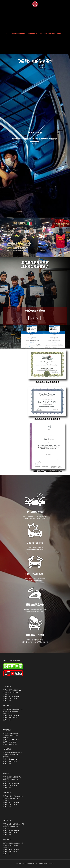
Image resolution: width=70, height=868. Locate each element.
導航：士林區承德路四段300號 (12, 690)
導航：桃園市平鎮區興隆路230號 (13, 709)
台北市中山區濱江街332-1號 (15, 824)
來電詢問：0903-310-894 (11, 736)
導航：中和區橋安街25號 (11, 734)
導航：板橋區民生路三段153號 (12, 777)
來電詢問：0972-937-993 (11, 755)
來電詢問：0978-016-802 (11, 692)
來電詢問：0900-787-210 (11, 798)
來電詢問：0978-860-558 (11, 845)
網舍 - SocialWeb (49, 864)
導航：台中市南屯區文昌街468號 (13, 796)
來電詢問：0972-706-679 (11, 711)
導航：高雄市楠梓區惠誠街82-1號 (13, 843)
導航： (5, 824)
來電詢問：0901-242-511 (11, 826)
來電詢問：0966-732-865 (11, 779)
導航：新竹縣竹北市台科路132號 (13, 753)
